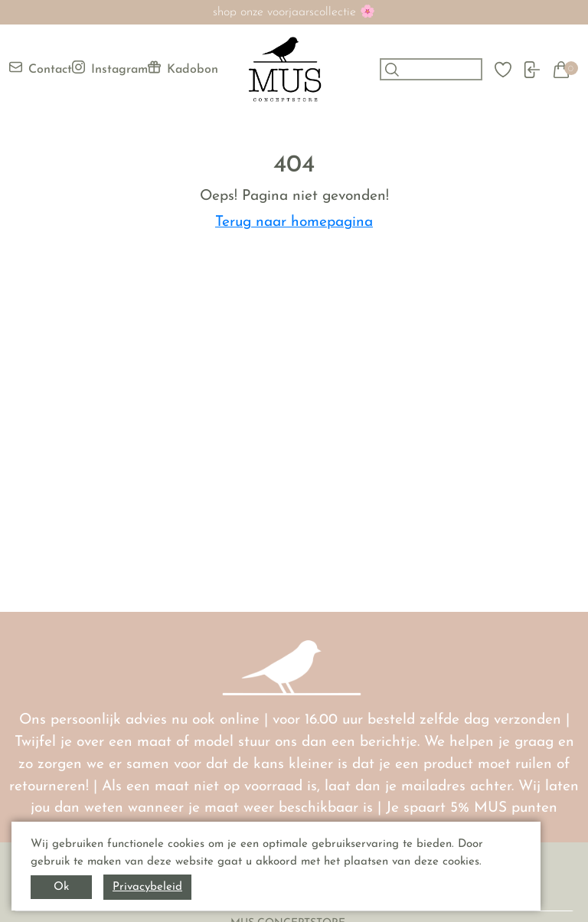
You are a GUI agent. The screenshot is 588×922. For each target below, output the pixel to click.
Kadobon (183, 68)
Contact (41, 68)
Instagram (110, 68)
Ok (61, 887)
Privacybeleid (147, 887)
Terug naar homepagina (294, 222)
